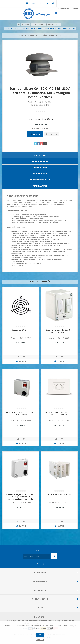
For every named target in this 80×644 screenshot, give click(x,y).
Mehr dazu (40, 640)
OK (40, 635)
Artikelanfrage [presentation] (40, 186)
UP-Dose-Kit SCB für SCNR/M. (59, 494)
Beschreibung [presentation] (40, 155)
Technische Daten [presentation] (40, 161)
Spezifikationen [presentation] (40, 168)
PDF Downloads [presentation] (40, 174)
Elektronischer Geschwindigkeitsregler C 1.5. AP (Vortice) (21, 413)
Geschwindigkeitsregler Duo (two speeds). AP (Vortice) (59, 331)
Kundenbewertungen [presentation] (40, 180)
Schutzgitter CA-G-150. (21, 330)
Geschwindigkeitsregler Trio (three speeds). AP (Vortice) (59, 413)
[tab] (40, 155)
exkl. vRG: (36, 128)
